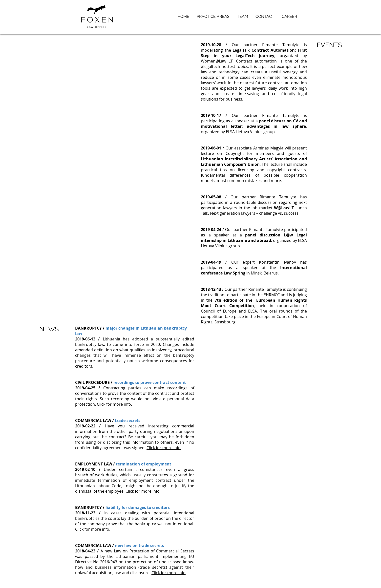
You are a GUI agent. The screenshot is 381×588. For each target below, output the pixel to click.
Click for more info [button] (114, 404)
